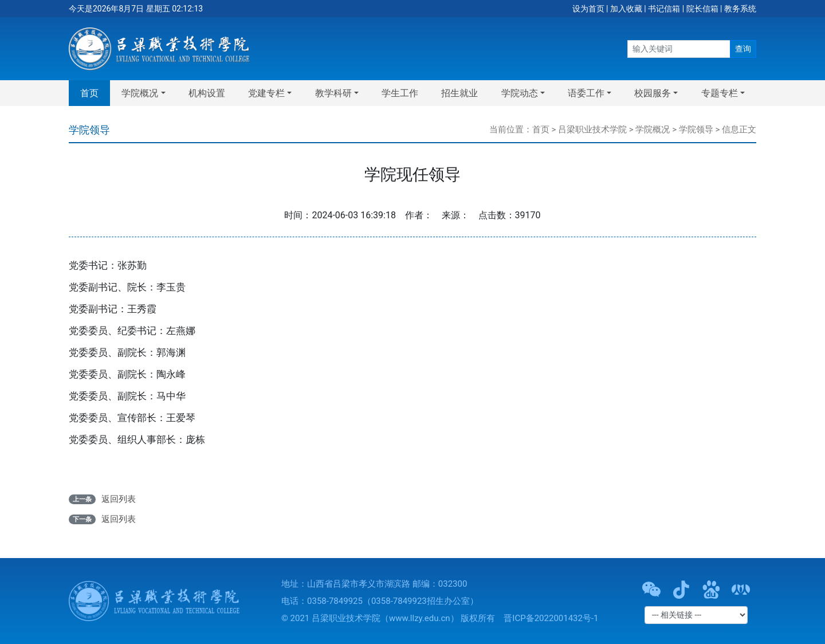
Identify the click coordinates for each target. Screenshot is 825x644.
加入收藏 (626, 9)
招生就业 (459, 93)
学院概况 (653, 129)
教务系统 (740, 9)
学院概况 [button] (140, 93)
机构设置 (207, 93)
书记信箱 (664, 9)
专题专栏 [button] (720, 93)
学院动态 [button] (520, 93)
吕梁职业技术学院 (592, 129)
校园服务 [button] (653, 93)
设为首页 (588, 9)
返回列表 (119, 499)
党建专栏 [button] (266, 93)
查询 (743, 49)
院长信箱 (702, 9)
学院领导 (696, 129)
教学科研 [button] (333, 93)
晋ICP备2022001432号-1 (551, 618)
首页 (89, 93)
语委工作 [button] (586, 93)
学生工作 (400, 93)
